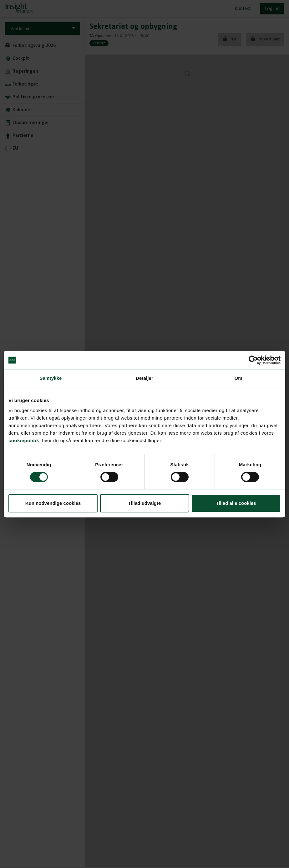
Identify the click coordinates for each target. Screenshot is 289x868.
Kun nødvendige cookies (53, 503)
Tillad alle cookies (236, 503)
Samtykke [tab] (51, 378)
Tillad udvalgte (145, 503)
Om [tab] (238, 378)
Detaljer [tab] (144, 378)
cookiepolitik (24, 440)
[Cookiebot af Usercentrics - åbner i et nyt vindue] (253, 360)
